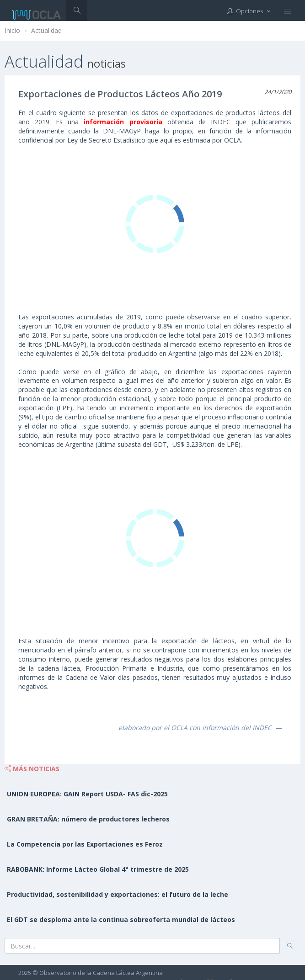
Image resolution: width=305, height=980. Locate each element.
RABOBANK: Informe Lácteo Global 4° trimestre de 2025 (98, 869)
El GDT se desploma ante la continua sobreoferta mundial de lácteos (121, 919)
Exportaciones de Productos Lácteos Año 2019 (120, 94)
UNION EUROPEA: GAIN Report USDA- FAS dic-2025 (87, 794)
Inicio (12, 30)
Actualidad (46, 30)
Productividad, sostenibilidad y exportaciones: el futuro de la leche (118, 894)
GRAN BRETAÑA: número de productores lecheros (88, 819)
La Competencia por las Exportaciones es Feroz (85, 844)
